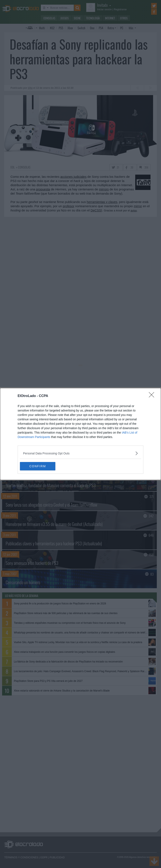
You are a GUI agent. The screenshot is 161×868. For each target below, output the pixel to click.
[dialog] (80, 434)
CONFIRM (40, 466)
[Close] (153, 396)
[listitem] (80, 453)
